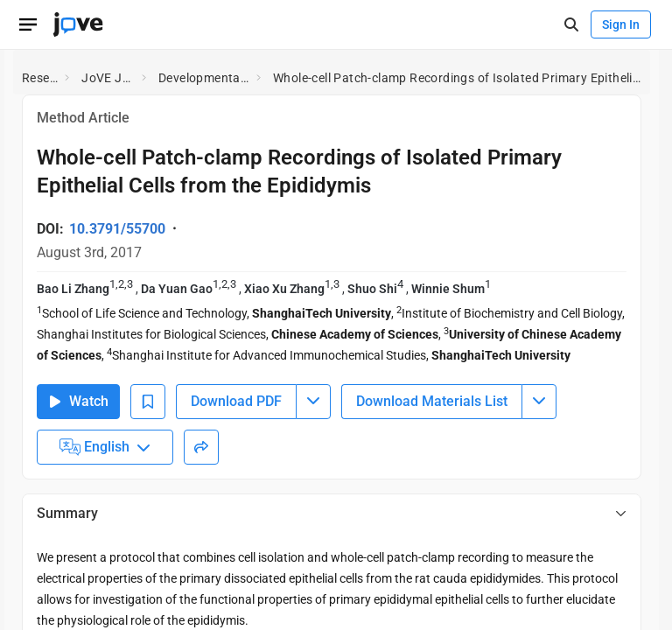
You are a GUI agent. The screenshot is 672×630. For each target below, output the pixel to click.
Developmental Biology (204, 78)
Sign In (621, 24)
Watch (78, 401)
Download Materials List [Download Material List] (432, 401)
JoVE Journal (108, 78)
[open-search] (571, 25)
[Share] (201, 447)
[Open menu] (28, 24)
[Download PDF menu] (313, 402)
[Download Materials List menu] (539, 402)
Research (40, 78)
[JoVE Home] (78, 24)
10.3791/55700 (117, 229)
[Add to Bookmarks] (148, 402)
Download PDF (236, 401)
